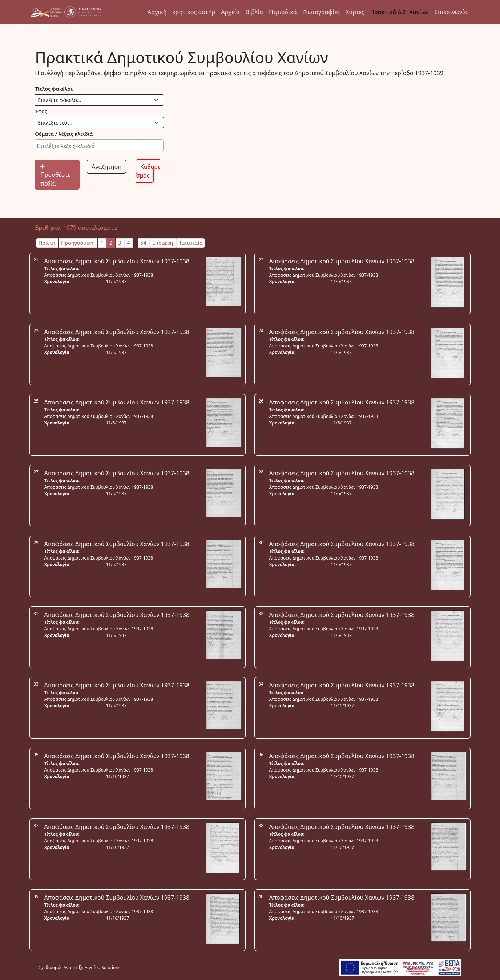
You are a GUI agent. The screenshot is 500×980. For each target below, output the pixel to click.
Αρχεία (230, 12)
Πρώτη (47, 243)
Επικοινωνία (451, 12)
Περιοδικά (283, 12)
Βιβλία (254, 12)
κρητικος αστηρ (194, 12)
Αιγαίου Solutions (102, 967)
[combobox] (99, 145)
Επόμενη (163, 243)
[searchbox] (100, 145)
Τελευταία (191, 243)
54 (143, 243)
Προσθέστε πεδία (55, 176)
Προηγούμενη (78, 243)
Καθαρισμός (148, 171)
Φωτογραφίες (321, 12)
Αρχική (157, 12)
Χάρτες (355, 12)
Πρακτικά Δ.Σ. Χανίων (400, 12)
